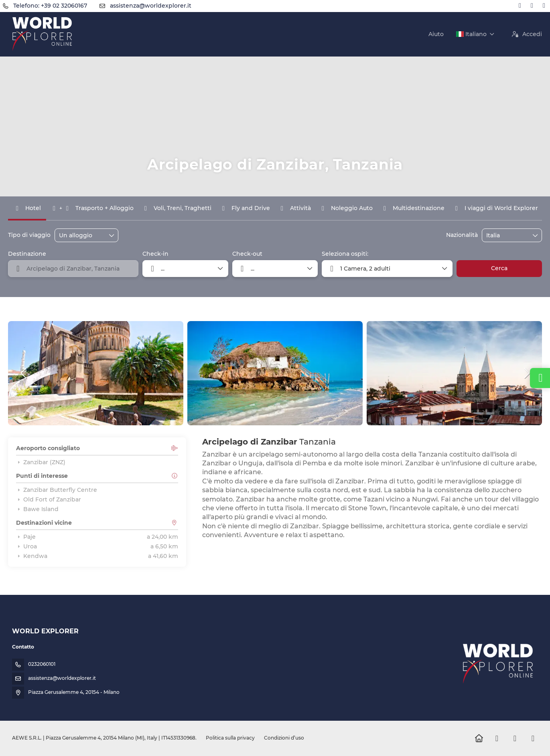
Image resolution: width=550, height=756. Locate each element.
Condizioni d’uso (283, 738)
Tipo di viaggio (29, 235)
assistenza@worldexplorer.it (151, 6)
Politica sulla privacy (230, 738)
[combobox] (506, 235)
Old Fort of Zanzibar (49, 499)
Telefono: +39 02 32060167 (50, 6)
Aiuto (436, 34)
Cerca (499, 268)
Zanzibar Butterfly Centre (57, 490)
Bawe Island (37, 509)
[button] (24, 373)
